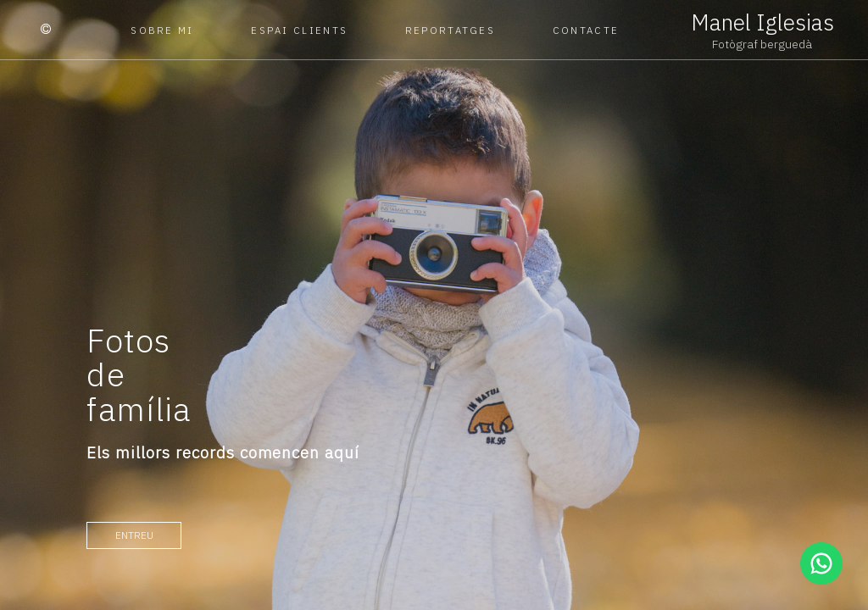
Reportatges (450, 30)
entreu (134, 535)
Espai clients (299, 30)
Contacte (586, 30)
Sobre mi (162, 30)
